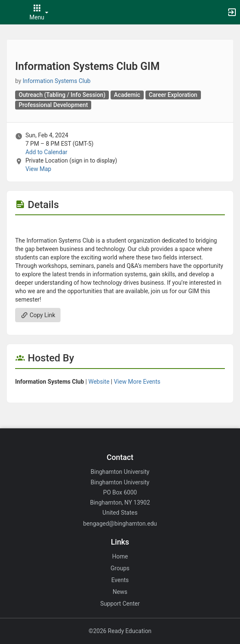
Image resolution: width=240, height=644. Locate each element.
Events (120, 580)
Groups (120, 568)
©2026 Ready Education (120, 631)
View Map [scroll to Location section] (38, 169)
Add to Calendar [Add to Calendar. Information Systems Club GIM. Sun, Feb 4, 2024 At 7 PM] (46, 152)
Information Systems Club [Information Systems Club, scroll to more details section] (57, 81)
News (120, 592)
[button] (11, 12)
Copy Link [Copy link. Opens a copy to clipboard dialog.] (38, 315)
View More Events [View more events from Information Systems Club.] (137, 382)
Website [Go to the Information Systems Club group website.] (99, 382)
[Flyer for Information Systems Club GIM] (120, 228)
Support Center (120, 604)
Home (120, 556)
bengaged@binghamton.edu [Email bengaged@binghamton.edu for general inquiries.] (120, 524)
